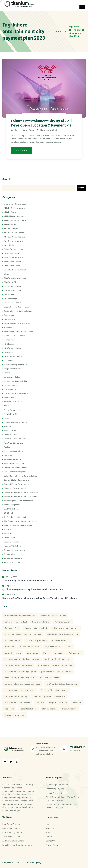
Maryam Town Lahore (13, 402)
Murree (7, 406)
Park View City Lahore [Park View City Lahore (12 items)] (49, 678)
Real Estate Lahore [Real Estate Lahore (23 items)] (28, 709)
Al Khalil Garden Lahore (14, 216)
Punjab (7, 447)
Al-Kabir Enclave (11, 229)
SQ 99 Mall (9, 513)
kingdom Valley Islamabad (15, 365)
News (6, 418)
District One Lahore (13, 303)
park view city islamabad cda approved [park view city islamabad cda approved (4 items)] (22, 659)
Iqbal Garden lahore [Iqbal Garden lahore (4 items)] (61, 640)
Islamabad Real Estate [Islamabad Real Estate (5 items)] (29, 647)
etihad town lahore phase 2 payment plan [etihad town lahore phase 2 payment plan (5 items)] (23, 634)
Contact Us (51, 841)
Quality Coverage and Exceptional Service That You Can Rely (33, 589)
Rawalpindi (9, 455)
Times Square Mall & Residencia (18, 525)
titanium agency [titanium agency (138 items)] (49, 709)
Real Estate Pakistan (13, 459)
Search (6, 179)
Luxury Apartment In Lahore (16, 393)
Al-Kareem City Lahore (14, 233)
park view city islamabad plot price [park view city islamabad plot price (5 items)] (20, 672)
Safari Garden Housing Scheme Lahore (21, 476)
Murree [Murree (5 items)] (47, 653)
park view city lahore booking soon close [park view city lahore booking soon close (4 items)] (22, 684)
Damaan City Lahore (13, 290)
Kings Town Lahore (12, 369)
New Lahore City (11, 414)
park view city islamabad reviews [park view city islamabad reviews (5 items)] (19, 678)
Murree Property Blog (55, 793)
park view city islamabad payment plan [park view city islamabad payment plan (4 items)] (56, 665)
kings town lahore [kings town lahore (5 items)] (53, 647)
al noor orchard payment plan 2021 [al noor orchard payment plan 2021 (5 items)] (20, 616)
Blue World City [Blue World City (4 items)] (11, 628)
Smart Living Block (12, 505)
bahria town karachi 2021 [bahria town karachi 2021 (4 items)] (16, 622)
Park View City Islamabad (15, 439)
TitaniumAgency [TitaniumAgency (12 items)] (69, 709)
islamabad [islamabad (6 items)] (9, 647)
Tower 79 (8, 534)
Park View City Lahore (14, 443)
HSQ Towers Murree (13, 348)
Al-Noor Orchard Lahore (15, 237)
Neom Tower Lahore (13, 410)
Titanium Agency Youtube (57, 785)
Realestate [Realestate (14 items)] (9, 709)
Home (48, 824)
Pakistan (8, 426)
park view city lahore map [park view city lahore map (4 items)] (16, 696)
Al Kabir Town (10, 212)
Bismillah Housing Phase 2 (15, 270)
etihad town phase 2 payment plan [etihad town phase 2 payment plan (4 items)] (62, 634)
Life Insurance (10, 389)
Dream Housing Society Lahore (17, 307)
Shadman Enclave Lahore (15, 488)
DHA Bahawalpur (11, 299)
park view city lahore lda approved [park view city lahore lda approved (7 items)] (20, 690)
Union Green (9, 538)
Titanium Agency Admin (24, 130)
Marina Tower (10, 398)
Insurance (8, 352)
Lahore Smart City (12, 385)
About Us (50, 828)
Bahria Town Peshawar (14, 266)
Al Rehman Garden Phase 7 (16, 220)
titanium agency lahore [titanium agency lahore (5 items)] (15, 715)
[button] (82, 7)
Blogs (6, 274)
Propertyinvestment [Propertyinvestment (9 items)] (58, 703)
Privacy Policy (52, 845)
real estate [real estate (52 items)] (77, 703)
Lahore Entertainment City (16, 381)
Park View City (10, 435)
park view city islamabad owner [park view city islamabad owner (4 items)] (19, 665)
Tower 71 (8, 529)
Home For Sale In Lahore (14, 336)
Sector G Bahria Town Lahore (16, 480)
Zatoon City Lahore (12, 562)
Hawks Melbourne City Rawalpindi (19, 332)
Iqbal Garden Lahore (13, 356)
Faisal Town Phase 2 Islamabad (17, 323)
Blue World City (11, 282)
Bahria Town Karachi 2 (13, 257)
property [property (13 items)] (40, 703)
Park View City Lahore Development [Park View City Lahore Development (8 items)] (62, 684)
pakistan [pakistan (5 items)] (59, 653)
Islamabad (9, 360)
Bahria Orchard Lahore (14, 249)
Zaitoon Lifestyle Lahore (14, 550)
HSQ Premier (10, 344)
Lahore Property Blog (55, 789)
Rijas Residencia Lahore (14, 464)
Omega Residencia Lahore (15, 422)
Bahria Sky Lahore (12, 253)
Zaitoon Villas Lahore (13, 554)
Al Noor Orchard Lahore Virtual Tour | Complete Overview (62, 806)
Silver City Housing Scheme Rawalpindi (21, 492)
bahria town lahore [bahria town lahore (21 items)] (41, 622)
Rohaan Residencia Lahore (15, 468)
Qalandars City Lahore (14, 451)
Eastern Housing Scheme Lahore (18, 311)
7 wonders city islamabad (15, 204)
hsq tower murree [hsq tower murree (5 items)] (13, 640)
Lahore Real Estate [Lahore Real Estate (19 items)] (13, 653)
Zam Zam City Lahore (13, 558)
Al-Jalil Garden (11, 224)
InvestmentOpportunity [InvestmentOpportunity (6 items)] (36, 640)
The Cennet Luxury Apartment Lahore (20, 521)
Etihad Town (9, 319)
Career (49, 837)
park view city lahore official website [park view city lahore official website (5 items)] (49, 696)
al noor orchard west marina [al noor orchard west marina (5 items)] (53, 616)
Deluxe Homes (10, 294)
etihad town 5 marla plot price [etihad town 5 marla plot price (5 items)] (66, 628)
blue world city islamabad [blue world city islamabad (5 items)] (35, 628)
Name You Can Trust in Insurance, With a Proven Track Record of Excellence (40, 598)
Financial (8, 327)
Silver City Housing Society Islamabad (20, 496)
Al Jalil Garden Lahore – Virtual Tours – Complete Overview (63, 799)
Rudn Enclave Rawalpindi (15, 472)
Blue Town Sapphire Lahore (16, 278)
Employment (10, 315)
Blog (48, 832)
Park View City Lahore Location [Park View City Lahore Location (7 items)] (55, 690)
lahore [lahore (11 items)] (69, 647)
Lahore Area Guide (12, 377)
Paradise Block (10, 431)
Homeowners (10, 340)
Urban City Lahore (12, 542)
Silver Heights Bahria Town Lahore (19, 501)
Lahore (7, 373)
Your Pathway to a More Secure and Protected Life (27, 580)
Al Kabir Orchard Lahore (14, 208)
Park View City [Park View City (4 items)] (75, 653)
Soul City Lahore (11, 509)
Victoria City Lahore (13, 546)
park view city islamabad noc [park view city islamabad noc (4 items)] (58, 659)
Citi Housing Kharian (13, 286)
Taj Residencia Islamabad (15, 517)
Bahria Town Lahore (12, 261)
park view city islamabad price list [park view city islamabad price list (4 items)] (56, 672)
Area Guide (9, 245)
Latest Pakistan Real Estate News (17, 845)
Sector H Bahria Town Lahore (16, 484)
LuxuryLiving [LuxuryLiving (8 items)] (32, 653)
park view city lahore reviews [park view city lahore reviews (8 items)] (17, 703)
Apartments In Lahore (13, 241)
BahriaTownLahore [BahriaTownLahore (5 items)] (63, 622)
